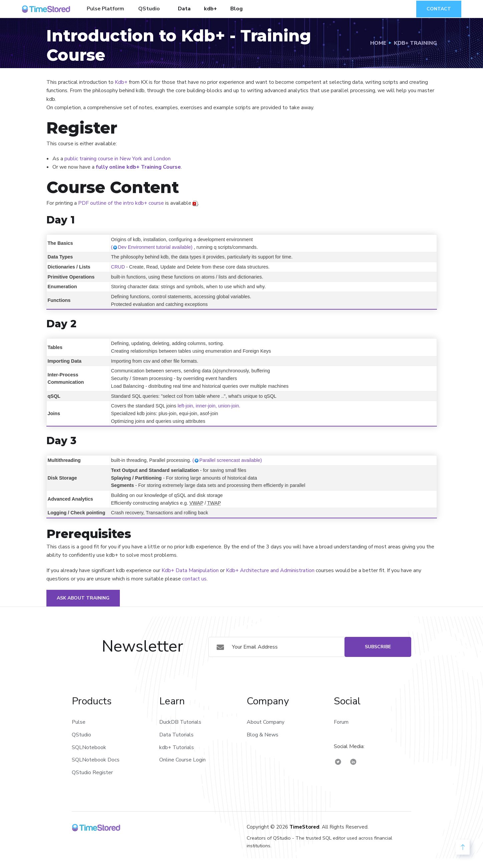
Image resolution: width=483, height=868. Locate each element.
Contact (439, 9)
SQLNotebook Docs (96, 760)
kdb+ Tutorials (177, 747)
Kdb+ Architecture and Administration (270, 570)
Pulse (79, 722)
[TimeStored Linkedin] (353, 762)
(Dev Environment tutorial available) (152, 247)
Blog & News (263, 735)
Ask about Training (83, 598)
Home (378, 43)
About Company (266, 722)
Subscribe (378, 647)
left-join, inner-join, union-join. (209, 406)
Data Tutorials (176, 735)
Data (184, 9)
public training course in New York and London (117, 159)
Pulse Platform (105, 9)
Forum (341, 722)
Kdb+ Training (415, 43)
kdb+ (210, 9)
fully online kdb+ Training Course (138, 167)
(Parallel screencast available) (227, 460)
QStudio (149, 9)
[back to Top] (463, 847)
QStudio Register (92, 772)
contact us (194, 579)
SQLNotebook (89, 747)
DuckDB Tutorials (180, 722)
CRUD (118, 267)
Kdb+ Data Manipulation (190, 570)
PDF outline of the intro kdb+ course (121, 203)
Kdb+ (121, 82)
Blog (236, 9)
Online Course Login (182, 760)
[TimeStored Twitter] (338, 762)
